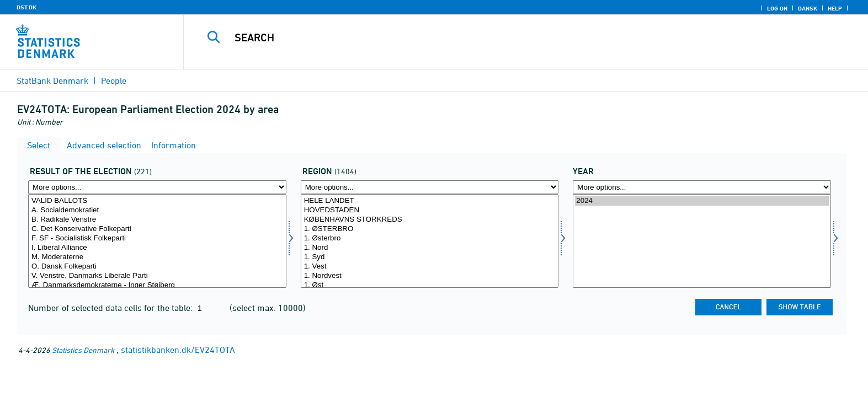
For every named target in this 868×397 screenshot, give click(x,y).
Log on (777, 8)
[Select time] (702, 241)
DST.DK (26, 7)
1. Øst (430, 285)
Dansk (808, 8)
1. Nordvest (430, 276)
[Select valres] (157, 241)
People (114, 81)
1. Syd (430, 257)
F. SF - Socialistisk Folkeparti (157, 238)
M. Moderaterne (157, 257)
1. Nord (430, 248)
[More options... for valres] (157, 187)
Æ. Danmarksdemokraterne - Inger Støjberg (157, 285)
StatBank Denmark (52, 81)
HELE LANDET (430, 201)
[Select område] (430, 241)
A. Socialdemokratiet (157, 210)
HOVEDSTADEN (430, 210)
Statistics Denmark (83, 350)
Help (835, 8)
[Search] (500, 37)
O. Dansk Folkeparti (157, 267)
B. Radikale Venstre (157, 220)
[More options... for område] (430, 187)
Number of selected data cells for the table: (111, 308)
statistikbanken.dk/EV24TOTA (178, 350)
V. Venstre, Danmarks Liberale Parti (157, 276)
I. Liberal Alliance (157, 248)
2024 (702, 201)
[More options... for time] (702, 187)
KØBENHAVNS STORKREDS (430, 220)
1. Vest (430, 267)
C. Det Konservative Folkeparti (157, 229)
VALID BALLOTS (157, 201)
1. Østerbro (430, 238)
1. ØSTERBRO (430, 229)
